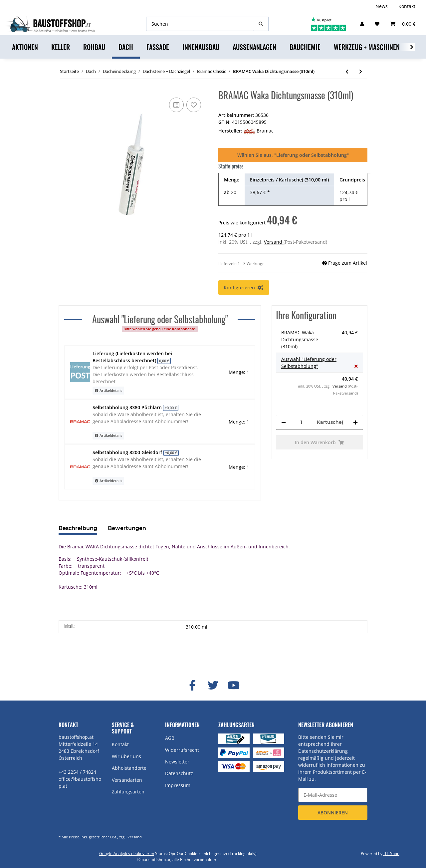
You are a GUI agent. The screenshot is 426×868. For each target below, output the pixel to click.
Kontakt (407, 6)
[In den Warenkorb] (319, 442)
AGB (170, 738)
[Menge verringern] (284, 422)
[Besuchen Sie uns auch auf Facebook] (192, 686)
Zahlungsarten (128, 792)
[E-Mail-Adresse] (333, 795)
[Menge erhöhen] (355, 422)
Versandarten (127, 780)
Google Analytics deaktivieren (127, 854)
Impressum (178, 785)
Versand (274, 242)
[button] (362, 24)
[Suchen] (200, 24)
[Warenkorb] (403, 24)
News (382, 6)
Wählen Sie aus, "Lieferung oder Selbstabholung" (293, 155)
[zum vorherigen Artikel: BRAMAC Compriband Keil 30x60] (347, 71)
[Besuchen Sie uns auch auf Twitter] (213, 686)
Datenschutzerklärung (323, 751)
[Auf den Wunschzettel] (194, 105)
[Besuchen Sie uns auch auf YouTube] (234, 686)
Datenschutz (179, 773)
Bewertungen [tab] (127, 528)
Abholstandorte (129, 768)
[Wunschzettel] (377, 24)
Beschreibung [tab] (78, 528)
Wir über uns (126, 756)
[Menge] (301, 422)
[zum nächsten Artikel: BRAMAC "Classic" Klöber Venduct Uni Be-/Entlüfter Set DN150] (361, 71)
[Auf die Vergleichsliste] (176, 105)
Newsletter (177, 762)
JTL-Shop (391, 854)
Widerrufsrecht (182, 750)
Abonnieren (333, 813)
